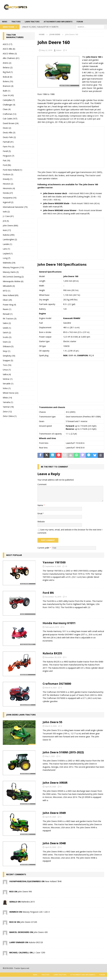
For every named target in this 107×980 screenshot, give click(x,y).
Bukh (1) (7, 91)
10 (66, 566)
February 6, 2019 (52, 627)
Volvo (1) (7, 388)
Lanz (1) (6, 249)
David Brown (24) (11, 123)
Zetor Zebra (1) (10, 416)
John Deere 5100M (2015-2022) (63, 752)
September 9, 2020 (53, 566)
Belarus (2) (8, 67)
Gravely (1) (8, 179)
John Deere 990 (25, 892)
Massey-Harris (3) (11, 272)
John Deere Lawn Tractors (21, 715)
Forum (80, 22)
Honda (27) (8, 193)
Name (41, 505)
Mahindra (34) (9, 263)
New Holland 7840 (53, 881)
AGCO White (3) (10, 54)
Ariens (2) (7, 63)
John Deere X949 (54, 813)
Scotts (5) (7, 337)
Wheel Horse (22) (11, 393)
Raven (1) (7, 309)
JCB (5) (6, 221)
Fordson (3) (8, 174)
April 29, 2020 (51, 787)
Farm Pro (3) (8, 147)
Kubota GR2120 (36, 942)
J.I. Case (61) (8, 216)
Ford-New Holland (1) (12, 170)
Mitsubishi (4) (9, 286)
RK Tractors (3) (10, 319)
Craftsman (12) (10, 114)
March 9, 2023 (51, 688)
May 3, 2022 (50, 756)
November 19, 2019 (53, 597)
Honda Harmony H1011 (59, 623)
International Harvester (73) (15, 207)
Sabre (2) (7, 323)
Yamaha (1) (8, 402)
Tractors (16, 22)
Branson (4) (8, 86)
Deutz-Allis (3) (9, 132)
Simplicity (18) (9, 356)
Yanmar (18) (8, 407)
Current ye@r (44, 548)
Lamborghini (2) (10, 239)
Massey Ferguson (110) (13, 267)
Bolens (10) (8, 81)
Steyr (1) (7, 351)
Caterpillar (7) (9, 100)
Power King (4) (9, 305)
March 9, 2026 (51, 726)
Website (41, 522)
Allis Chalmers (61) (11, 58)
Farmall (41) (8, 142)
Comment (42, 484)
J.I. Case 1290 (39, 952)
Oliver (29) (7, 300)
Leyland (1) (8, 253)
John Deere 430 (41, 932)
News (5, 22)
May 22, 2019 (47, 50)
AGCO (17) (8, 44)
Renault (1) (8, 314)
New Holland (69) (11, 295)
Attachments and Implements (58, 22)
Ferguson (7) (8, 156)
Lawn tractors (32, 22)
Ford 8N (48, 593)
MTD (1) (7, 291)
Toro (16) (7, 365)
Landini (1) (7, 244)
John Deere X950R (55, 783)
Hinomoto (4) (9, 188)
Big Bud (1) (8, 72)
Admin (59, 50)
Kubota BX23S (52, 653)
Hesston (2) (8, 184)
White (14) (7, 398)
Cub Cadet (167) (10, 119)
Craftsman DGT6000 (57, 684)
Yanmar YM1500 (54, 562)
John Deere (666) (10, 226)
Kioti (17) (7, 230)
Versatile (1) (8, 384)
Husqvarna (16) (10, 198)
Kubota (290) (9, 235)
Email (40, 513)
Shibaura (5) (8, 346)
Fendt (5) (7, 151)
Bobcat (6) (8, 77)
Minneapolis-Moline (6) (13, 281)
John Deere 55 (52, 722)
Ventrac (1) (8, 379)
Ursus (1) (7, 370)
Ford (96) (7, 165)
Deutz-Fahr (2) (9, 137)
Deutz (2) (7, 128)
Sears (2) (7, 342)
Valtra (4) (7, 374)
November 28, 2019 (53, 657)
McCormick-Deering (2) (13, 277)
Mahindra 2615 (28, 902)
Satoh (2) (7, 332)
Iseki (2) (6, 212)
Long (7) (7, 258)
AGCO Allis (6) (9, 49)
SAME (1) (7, 328)
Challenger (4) (9, 105)
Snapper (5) (8, 360)
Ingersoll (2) (8, 202)
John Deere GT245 (29, 922)
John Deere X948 (54, 843)
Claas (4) (7, 109)
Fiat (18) (6, 160)
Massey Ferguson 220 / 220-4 (36, 912)
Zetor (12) (7, 412)
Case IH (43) (8, 95)
